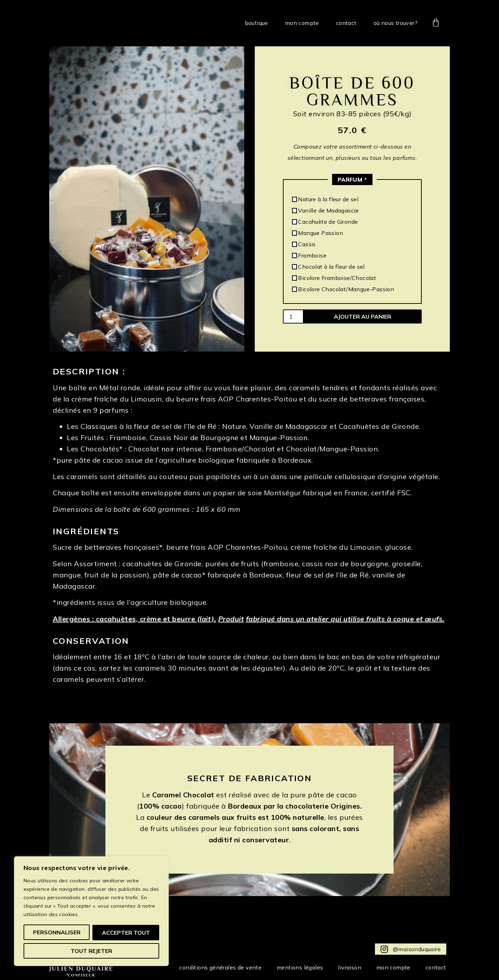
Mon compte (302, 23)
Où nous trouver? (396, 23)
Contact (346, 23)
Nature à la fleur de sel (325, 199)
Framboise (309, 255)
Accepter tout (92, 951)
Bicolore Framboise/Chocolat (334, 278)
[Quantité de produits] (293, 316)
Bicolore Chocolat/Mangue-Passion (343, 289)
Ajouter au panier (362, 316)
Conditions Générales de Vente (213, 967)
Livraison (346, 967)
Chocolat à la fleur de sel (328, 267)
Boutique (257, 23)
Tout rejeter (128, 933)
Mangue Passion (317, 233)
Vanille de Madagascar (326, 210)
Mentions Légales (294, 967)
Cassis (304, 244)
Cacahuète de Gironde (325, 222)
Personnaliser (58, 933)
